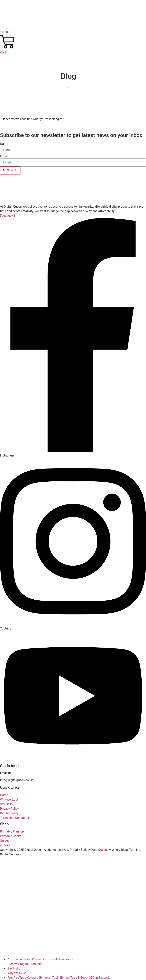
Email (4, 156)
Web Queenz (100, 850)
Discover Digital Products (25, 964)
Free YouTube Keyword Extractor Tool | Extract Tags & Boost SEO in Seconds (59, 978)
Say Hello (14, 968)
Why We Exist (17, 973)
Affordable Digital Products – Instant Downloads (40, 959)
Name (4, 144)
